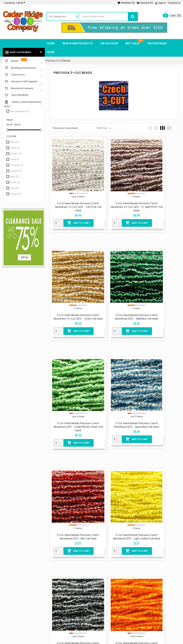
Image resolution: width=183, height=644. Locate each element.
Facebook (7, 604)
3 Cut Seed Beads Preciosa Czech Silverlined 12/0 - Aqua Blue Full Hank (157, 289)
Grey (15, 160)
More (51, 53)
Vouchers (131, 624)
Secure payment (105, 608)
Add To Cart (73, 208)
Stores (98, 624)
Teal (15, 188)
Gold (15, 148)
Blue (15, 142)
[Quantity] (55, 208)
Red (15, 177)
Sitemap (99, 619)
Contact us (174, 3)
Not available (20, 112)
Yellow (16, 194)
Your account (133, 581)
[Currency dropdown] (21, 3)
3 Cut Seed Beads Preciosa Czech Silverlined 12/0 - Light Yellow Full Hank (114, 385)
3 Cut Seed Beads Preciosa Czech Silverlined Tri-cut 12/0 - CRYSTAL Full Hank (70, 192)
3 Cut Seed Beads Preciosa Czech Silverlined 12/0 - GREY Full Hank (157, 385)
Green (16, 154)
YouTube (16, 604)
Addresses (131, 619)
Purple (16, 171)
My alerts (130, 630)
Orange (17, 165)
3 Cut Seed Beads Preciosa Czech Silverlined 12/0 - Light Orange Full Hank (70, 482)
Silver (15, 183)
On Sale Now (74, 585)
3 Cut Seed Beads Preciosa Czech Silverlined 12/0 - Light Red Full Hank (114, 482)
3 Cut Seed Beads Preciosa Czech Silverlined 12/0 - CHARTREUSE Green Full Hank (114, 289)
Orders (129, 608)
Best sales (73, 600)
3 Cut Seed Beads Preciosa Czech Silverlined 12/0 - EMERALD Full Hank (71, 289)
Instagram (26, 604)
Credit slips (131, 613)
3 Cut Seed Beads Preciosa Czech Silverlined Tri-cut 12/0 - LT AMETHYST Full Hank (114, 192)
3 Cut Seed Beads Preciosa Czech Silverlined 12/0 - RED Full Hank (70, 385)
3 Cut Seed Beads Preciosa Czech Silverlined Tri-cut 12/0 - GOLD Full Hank (157, 192)
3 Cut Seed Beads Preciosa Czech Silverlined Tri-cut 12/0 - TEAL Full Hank (157, 482)
